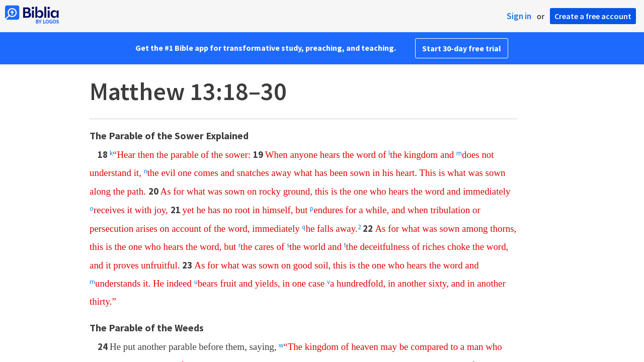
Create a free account (593, 16)
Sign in (519, 16)
